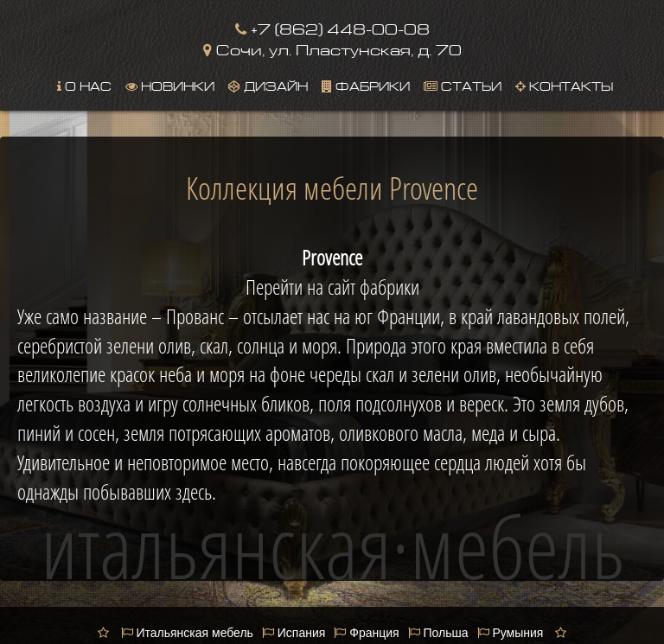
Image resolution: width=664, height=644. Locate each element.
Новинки (170, 85)
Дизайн (268, 85)
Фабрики (366, 85)
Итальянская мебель (187, 633)
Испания (294, 633)
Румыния (511, 633)
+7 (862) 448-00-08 (332, 27)
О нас (84, 85)
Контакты (564, 85)
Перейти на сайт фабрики (332, 287)
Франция (366, 633)
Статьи (463, 85)
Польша (438, 633)
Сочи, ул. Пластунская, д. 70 (332, 48)
